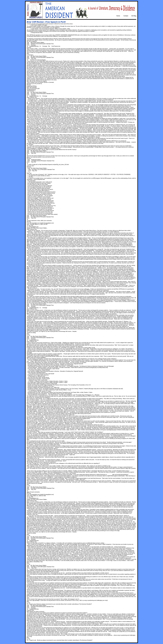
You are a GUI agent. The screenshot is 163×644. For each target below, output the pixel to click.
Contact (126, 16)
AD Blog (134, 16)
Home (118, 16)
